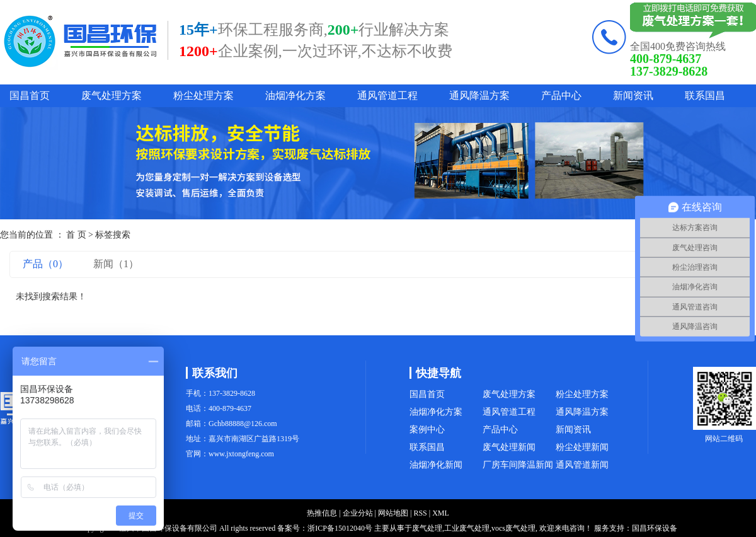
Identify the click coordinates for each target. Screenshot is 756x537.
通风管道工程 (387, 95)
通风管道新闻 (582, 465)
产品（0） (45, 264)
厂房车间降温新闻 (518, 465)
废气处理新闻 (509, 447)
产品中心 (561, 95)
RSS (420, 513)
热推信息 (322, 513)
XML (441, 513)
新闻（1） (116, 264)
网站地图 (393, 513)
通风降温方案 (479, 95)
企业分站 (358, 513)
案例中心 (427, 430)
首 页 (76, 235)
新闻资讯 (633, 95)
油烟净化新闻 (436, 465)
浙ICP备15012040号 (340, 528)
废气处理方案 (112, 95)
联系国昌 (705, 95)
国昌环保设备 (655, 528)
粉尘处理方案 (203, 95)
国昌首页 (30, 95)
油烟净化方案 (295, 95)
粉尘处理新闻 (582, 447)
